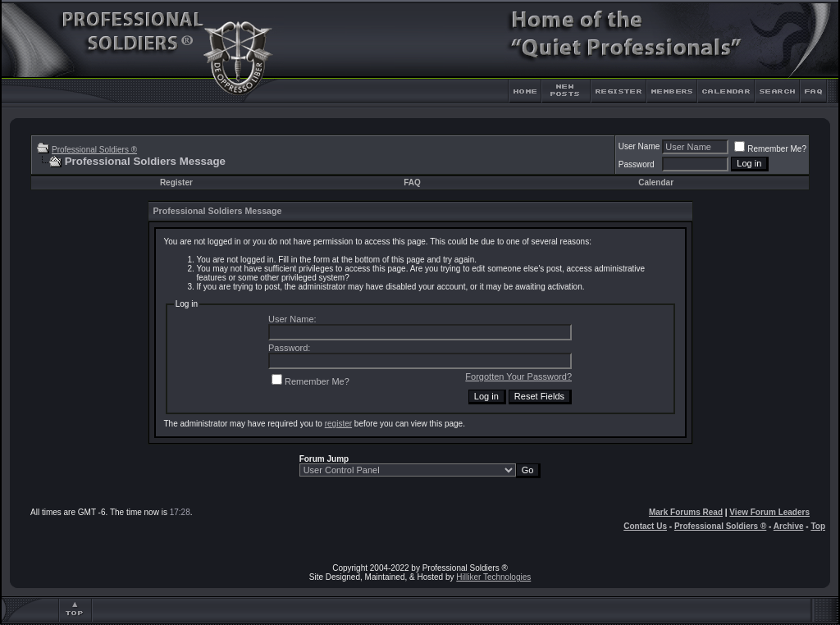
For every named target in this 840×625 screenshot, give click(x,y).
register (338, 424)
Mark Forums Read (686, 512)
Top (818, 526)
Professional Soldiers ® (94, 150)
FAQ (412, 182)
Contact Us (645, 526)
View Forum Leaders (769, 512)
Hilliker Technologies (493, 577)
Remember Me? (770, 149)
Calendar (656, 182)
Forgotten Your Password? (518, 376)
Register (176, 182)
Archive (789, 526)
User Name (639, 146)
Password (637, 164)
